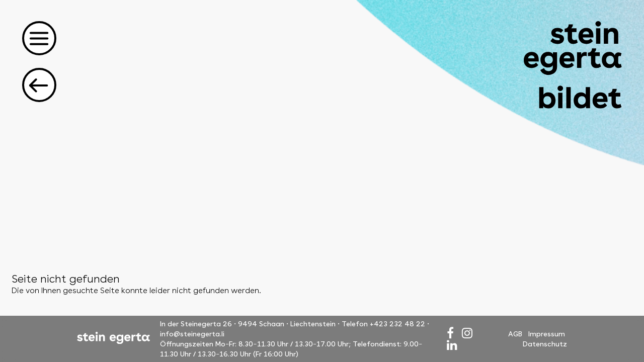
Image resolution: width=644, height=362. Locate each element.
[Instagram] (467, 333)
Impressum (547, 334)
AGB (515, 334)
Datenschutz (545, 344)
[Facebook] (450, 333)
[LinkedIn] (452, 345)
